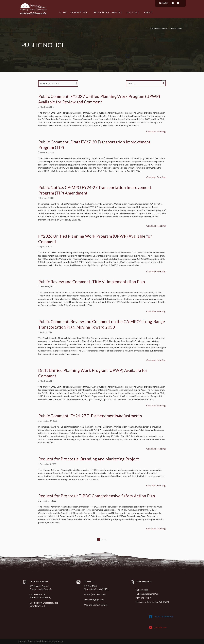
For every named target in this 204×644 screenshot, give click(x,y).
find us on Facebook (164, 616)
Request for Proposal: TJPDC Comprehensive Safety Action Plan (97, 496)
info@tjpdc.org (97, 600)
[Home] (147, 29)
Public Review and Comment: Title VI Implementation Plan (92, 282)
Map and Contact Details (96, 605)
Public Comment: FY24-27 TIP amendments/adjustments (90, 416)
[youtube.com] (151, 628)
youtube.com (160, 627)
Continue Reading (156, 132)
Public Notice (177, 29)
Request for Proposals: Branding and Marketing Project (89, 459)
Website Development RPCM (50, 642)
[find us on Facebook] (151, 617)
